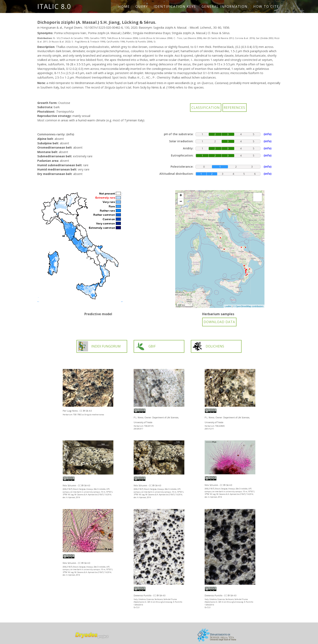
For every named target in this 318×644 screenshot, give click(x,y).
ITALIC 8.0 (54, 6)
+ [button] (181, 196)
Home (124, 6)
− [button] (181, 202)
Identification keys (175, 6)
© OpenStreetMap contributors (248, 306)
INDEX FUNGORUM (99, 346)
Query (142, 6)
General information (225, 6)
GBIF (145, 346)
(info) (70, 134)
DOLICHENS (208, 346)
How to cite (266, 6)
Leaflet (228, 306)
